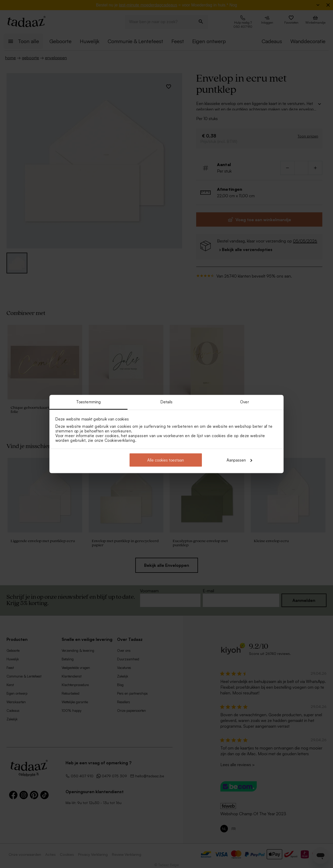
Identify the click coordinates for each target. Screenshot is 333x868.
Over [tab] (244, 402)
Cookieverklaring (120, 440)
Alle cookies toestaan (166, 460)
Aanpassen (239, 460)
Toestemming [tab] (88, 402)
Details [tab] (167, 402)
